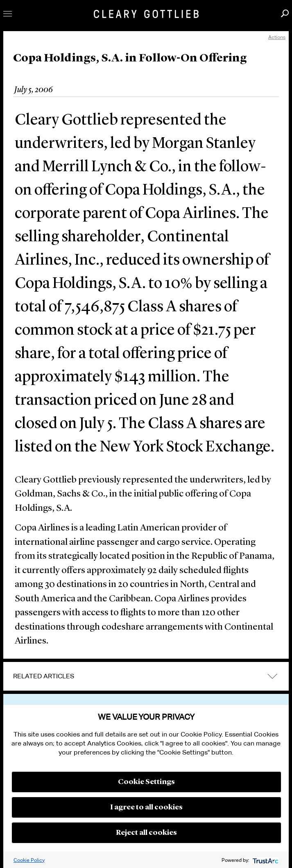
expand (272, 676)
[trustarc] (265, 860)
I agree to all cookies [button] (146, 807)
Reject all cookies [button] (146, 833)
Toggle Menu (8, 14)
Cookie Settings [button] (146, 782)
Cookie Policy (29, 860)
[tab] (146, 676)
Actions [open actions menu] (277, 37)
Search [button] (285, 13)
